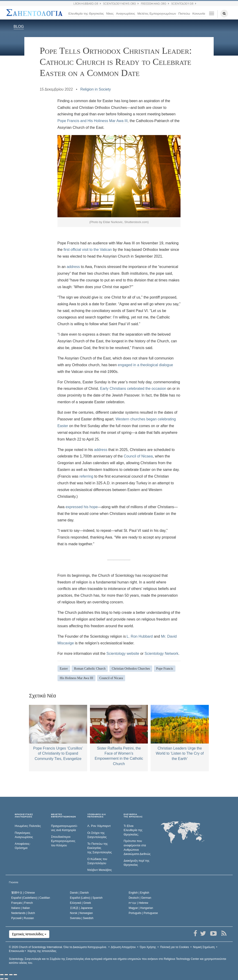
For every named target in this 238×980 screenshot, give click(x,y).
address (73, 267)
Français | (22, 903)
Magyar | (141, 908)
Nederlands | (23, 913)
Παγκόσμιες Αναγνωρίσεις (24, 835)
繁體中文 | (23, 893)
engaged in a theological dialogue (145, 365)
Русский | (23, 918)
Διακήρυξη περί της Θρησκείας (136, 863)
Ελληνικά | (81, 903)
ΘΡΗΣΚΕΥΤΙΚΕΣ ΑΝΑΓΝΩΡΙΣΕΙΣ (24, 816)
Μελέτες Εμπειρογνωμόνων (157, 14)
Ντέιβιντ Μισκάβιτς (100, 870)
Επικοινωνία (17, 951)
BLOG (19, 27)
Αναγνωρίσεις (126, 14)
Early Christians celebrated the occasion (133, 389)
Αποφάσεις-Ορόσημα (23, 846)
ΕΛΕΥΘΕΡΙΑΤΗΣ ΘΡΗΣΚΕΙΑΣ (133, 816)
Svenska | (82, 918)
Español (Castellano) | (31, 898)
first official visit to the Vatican (88, 250)
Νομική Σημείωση (204, 947)
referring (86, 476)
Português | (143, 913)
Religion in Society (96, 89)
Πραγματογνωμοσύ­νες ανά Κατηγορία (64, 828)
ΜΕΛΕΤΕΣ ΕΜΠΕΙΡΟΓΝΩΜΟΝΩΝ (63, 816)
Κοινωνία (199, 14)
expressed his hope (82, 507)
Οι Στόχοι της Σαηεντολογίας (97, 835)
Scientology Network (162, 654)
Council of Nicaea (138, 456)
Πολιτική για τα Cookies (175, 947)
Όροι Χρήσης (148, 947)
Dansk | (79, 893)
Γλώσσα (14, 882)
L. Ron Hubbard (140, 636)
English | (139, 893)
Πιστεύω (184, 14)
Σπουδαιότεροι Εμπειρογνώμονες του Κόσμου (63, 841)
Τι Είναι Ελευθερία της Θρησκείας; (133, 830)
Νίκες (110, 14)
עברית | (138, 903)
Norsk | (81, 913)
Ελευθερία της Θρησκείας (86, 14)
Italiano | (21, 908)
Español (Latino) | (86, 898)
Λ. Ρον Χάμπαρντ (99, 826)
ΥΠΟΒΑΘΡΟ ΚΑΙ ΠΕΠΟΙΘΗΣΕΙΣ (97, 816)
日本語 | (81, 908)
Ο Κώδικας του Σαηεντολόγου (97, 861)
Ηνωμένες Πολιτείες (28, 826)
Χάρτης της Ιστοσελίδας (42, 951)
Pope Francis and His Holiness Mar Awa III (93, 121)
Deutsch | (140, 898)
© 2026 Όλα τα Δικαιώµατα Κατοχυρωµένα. (58, 947)
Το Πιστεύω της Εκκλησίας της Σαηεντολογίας (100, 848)
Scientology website (123, 654)
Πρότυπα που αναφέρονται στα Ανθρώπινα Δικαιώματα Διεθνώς (137, 847)
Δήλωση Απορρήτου (123, 947)
